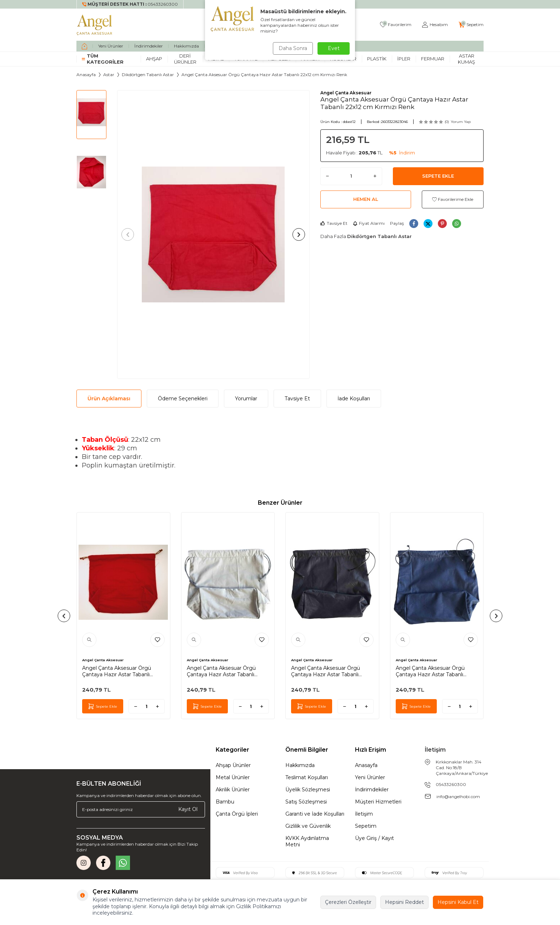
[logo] (95, 25)
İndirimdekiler (149, 46)
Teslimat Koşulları (307, 777)
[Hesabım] (435, 25)
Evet (334, 48)
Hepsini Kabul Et (458, 902)
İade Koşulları (354, 399)
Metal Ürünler (233, 777)
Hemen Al (366, 199)
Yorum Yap (461, 122)
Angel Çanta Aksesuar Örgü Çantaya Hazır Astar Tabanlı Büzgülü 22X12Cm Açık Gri (221, 671)
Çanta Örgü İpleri (237, 814)
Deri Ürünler (185, 59)
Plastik (377, 59)
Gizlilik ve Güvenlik (308, 826)
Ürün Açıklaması (109, 399)
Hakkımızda (186, 46)
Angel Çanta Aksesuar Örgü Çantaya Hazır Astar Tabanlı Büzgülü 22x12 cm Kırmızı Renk (121, 671)
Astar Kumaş (466, 59)
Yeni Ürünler (111, 46)
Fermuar (433, 59)
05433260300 (451, 784)
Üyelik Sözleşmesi (308, 790)
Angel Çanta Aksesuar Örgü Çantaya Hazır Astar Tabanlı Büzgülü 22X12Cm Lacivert (430, 671)
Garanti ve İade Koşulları (315, 814)
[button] (129, 234)
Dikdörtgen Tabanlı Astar (148, 75)
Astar (109, 75)
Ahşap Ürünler (233, 765)
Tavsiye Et (334, 223)
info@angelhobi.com (458, 797)
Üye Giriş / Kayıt (374, 838)
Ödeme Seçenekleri (183, 399)
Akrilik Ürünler (233, 790)
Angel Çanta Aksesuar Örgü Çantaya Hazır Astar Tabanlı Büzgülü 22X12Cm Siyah (326, 671)
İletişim (364, 814)
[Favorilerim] (396, 25)
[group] (213, 234)
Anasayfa (86, 75)
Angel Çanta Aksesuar (346, 93)
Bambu (225, 802)
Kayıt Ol (188, 809)
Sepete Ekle (438, 176)
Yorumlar (246, 399)
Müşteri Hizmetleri (378, 802)
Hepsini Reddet (404, 902)
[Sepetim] (471, 25)
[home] (84, 46)
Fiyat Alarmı (369, 223)
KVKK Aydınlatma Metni (307, 841)
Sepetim (366, 826)
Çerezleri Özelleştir (348, 902)
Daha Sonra (292, 48)
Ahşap (154, 59)
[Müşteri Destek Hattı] (130, 4)
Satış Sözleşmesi (306, 802)
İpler (404, 59)
